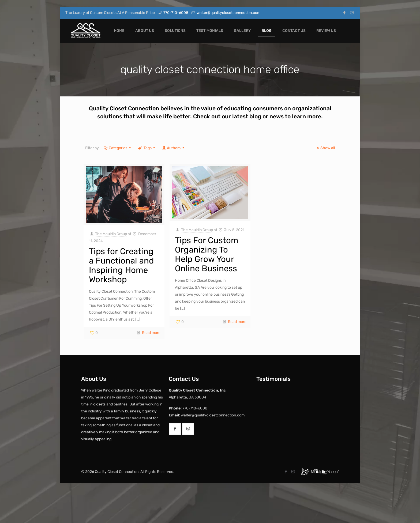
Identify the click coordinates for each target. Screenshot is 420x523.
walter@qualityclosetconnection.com (228, 13)
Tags (147, 148)
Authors (174, 148)
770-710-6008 (176, 13)
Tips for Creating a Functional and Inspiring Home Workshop (121, 265)
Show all (325, 148)
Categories (118, 148)
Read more (151, 333)
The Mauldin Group (111, 234)
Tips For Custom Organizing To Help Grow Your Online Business (207, 254)
